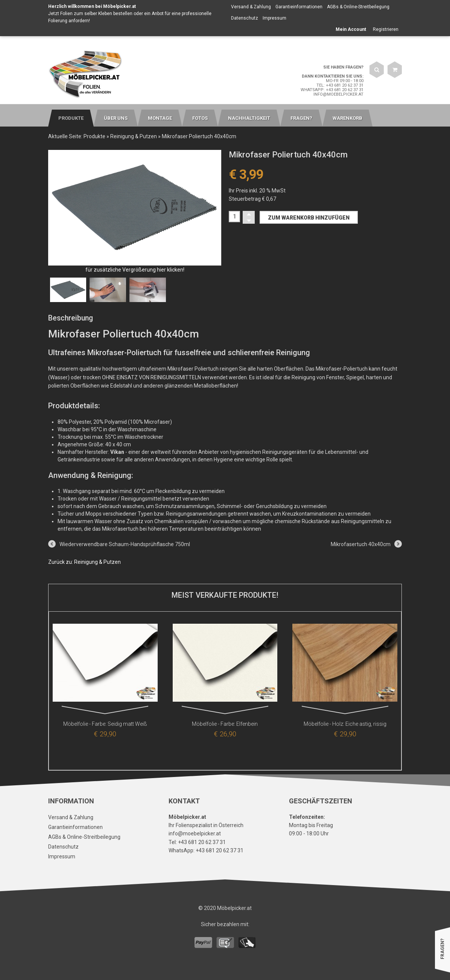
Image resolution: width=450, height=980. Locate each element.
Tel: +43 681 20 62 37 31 (340, 85)
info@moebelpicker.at (338, 94)
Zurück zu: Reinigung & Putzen (84, 562)
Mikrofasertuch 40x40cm (361, 544)
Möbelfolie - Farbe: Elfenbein (225, 724)
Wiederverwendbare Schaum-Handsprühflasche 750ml (125, 544)
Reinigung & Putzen (134, 136)
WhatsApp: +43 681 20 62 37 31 (332, 90)
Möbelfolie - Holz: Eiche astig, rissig (345, 724)
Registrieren (386, 29)
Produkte (94, 136)
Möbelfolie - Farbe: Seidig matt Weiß (105, 724)
